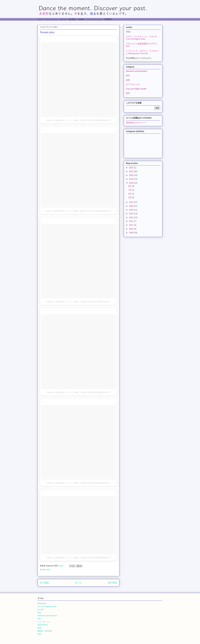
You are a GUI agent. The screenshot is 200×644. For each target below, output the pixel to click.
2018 (131, 183)
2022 (131, 168)
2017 (131, 202)
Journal (40, 609)
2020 (131, 175)
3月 (130, 197)
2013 (131, 217)
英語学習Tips (43, 625)
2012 (131, 221)
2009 (131, 233)
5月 (130, 194)
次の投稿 (44, 583)
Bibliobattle (42, 603)
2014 (131, 214)
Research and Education (137, 71)
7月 (130, 190)
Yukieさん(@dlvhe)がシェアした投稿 (62, 120)
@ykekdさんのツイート (136, 123)
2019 (131, 179)
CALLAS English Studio (136, 89)
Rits (39, 619)
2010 (131, 229)
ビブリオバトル (133, 84)
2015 (131, 210)
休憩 (48, 570)
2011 (131, 225)
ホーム (78, 583)
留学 (128, 93)
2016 (131, 206)
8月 (130, 186)
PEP (128, 76)
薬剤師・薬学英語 (45, 631)
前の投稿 (113, 583)
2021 (131, 171)
